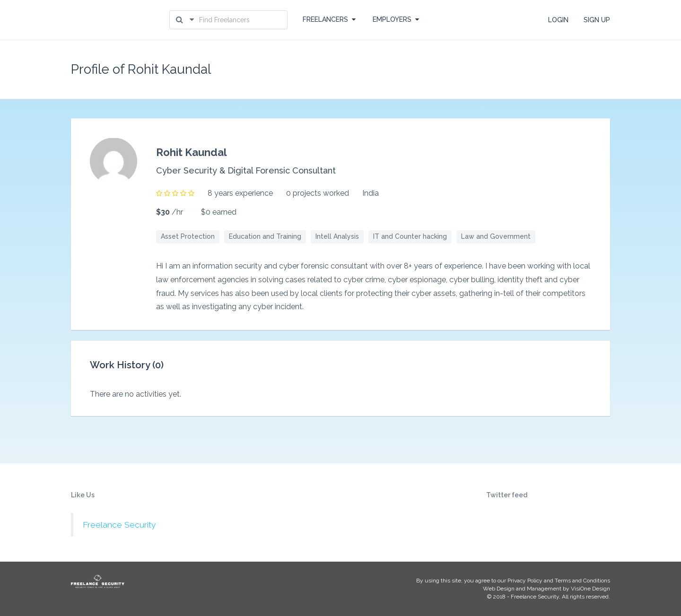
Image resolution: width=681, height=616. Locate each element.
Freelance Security (119, 525)
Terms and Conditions (582, 581)
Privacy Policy (525, 581)
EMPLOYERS (396, 19)
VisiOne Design (590, 589)
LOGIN (558, 20)
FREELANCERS (329, 19)
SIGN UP (597, 20)
